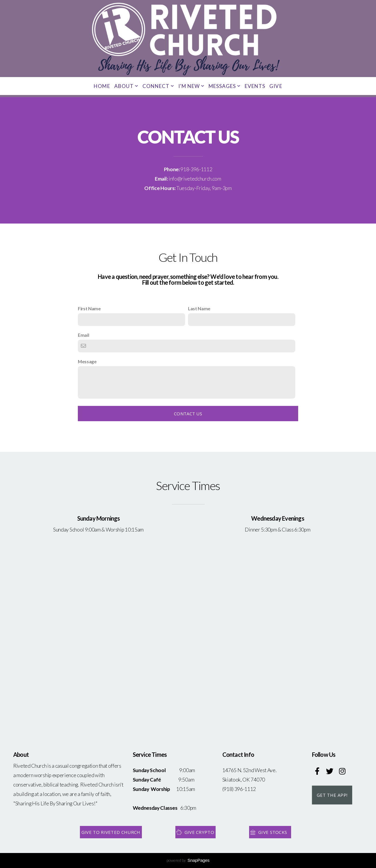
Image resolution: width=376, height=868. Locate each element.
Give (276, 86)
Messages (225, 86)
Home (102, 86)
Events (255, 86)
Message (87, 361)
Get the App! (332, 795)
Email (83, 335)
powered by (188, 860)
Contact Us (188, 414)
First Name (89, 308)
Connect (158, 86)
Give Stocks (269, 832)
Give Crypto (195, 832)
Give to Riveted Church (111, 832)
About (126, 86)
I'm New (191, 86)
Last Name (199, 308)
